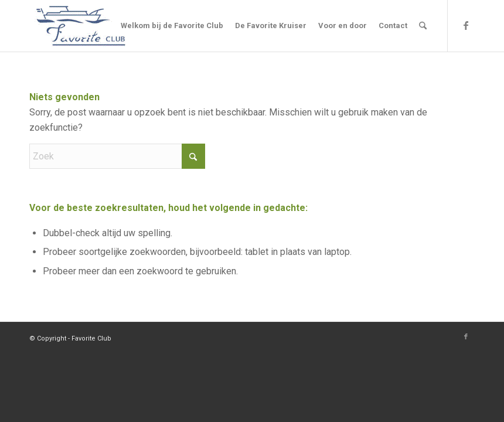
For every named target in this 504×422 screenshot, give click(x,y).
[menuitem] (172, 26)
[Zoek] (423, 26)
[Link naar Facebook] (466, 25)
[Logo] (81, 26)
